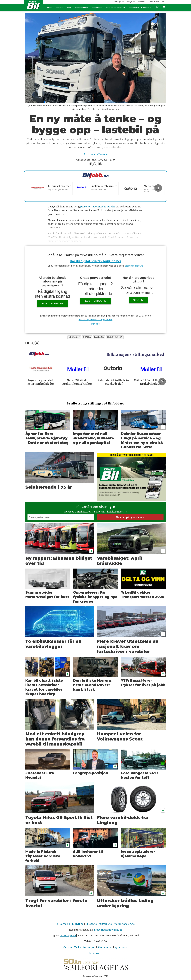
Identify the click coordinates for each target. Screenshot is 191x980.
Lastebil (59, 7)
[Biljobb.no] (95, 176)
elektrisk (74, 337)
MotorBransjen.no (157, 2)
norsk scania (115, 337)
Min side (95, 324)
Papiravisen (97, 7)
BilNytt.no (131, 2)
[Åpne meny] (164, 7)
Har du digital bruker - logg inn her (95, 261)
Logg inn (147, 7)
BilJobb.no (142, 2)
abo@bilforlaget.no (134, 266)
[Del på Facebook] (91, 164)
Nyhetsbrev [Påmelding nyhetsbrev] (121, 947)
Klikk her (138, 300)
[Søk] (157, 7)
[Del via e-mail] (100, 164)
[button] (158, 188)
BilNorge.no (119, 2)
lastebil (99, 337)
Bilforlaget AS (68, 936)
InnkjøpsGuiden (81, 7)
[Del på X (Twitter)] (95, 164)
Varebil (49, 7)
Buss (69, 7)
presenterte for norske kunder (98, 207)
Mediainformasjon (85, 947)
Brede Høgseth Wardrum (108, 930)
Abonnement (134, 7)
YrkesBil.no (105, 924)
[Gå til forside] (33, 5)
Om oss (68, 947)
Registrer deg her (52, 304)
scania (87, 337)
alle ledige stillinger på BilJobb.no (96, 403)
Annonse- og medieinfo (115, 7)
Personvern (96, 953)
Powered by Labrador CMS (95, 976)
